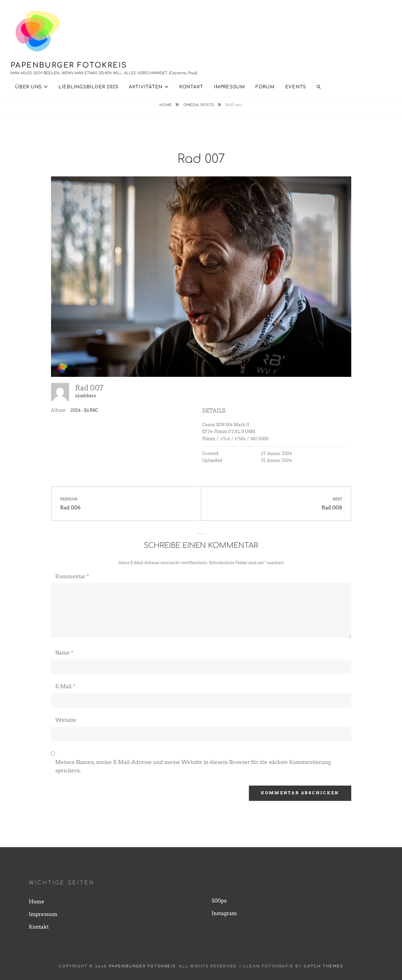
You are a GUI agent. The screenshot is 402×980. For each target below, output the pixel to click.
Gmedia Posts (199, 105)
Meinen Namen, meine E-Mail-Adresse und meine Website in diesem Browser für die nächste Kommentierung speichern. (193, 766)
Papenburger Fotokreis (69, 65)
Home (166, 105)
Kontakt (191, 87)
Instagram (224, 913)
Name (64, 653)
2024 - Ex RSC (84, 410)
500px (219, 901)
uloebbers (86, 396)
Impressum (229, 87)
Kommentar (72, 576)
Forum (265, 87)
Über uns (28, 87)
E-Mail (65, 686)
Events (296, 87)
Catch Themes (323, 966)
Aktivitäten (146, 87)
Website (66, 720)
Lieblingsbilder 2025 (88, 87)
